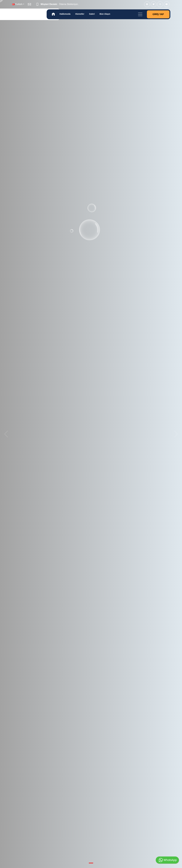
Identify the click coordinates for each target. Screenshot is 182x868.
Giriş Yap (158, 14)
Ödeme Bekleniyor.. (69, 4)
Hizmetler (80, 14)
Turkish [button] (17, 4)
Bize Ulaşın (105, 14)
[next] (175, 434)
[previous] (7, 434)
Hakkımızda (65, 14)
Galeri (92, 14)
